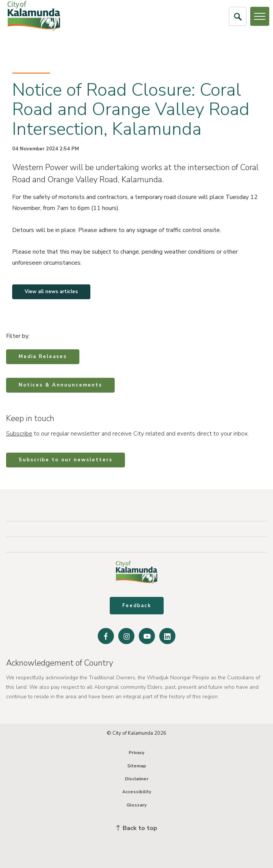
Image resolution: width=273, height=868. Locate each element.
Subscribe (19, 434)
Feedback (137, 606)
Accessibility (137, 792)
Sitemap (137, 766)
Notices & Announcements (60, 385)
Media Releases (43, 357)
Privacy (136, 753)
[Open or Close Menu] (260, 16)
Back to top (137, 828)
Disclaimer (137, 779)
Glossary (136, 805)
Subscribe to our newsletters (65, 460)
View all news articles (51, 292)
